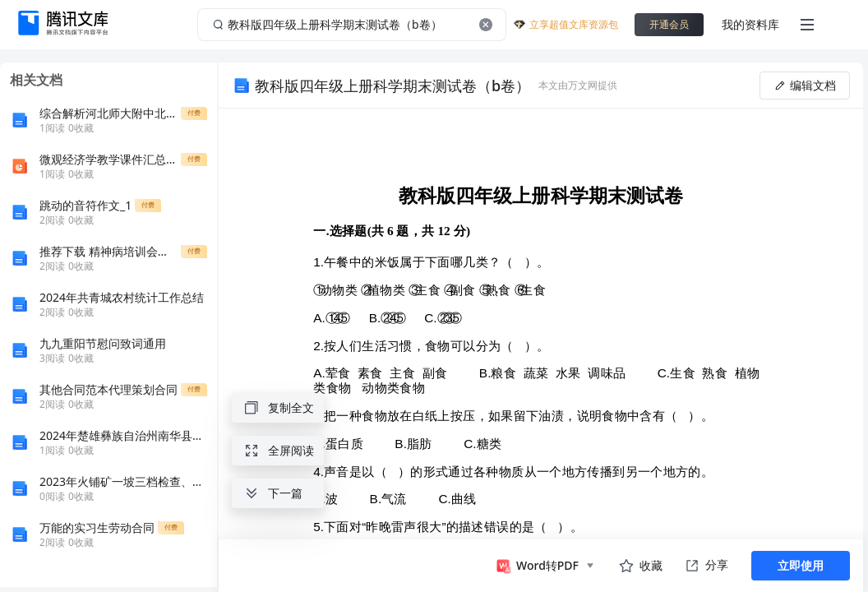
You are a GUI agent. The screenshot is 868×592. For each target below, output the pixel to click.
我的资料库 (750, 24)
